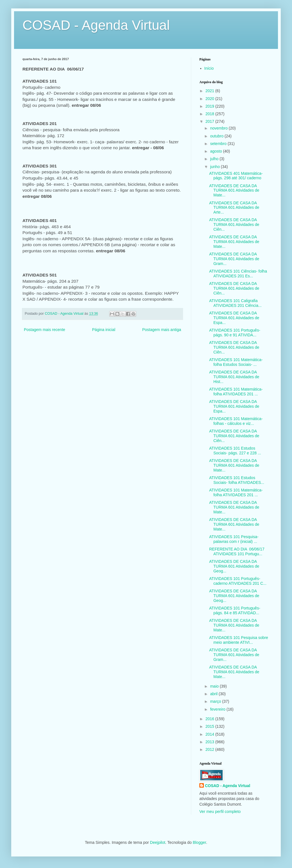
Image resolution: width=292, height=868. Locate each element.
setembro (219, 144)
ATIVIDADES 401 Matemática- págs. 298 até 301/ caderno (236, 176)
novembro (219, 128)
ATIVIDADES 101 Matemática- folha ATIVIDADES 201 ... (236, 392)
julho (215, 159)
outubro (217, 136)
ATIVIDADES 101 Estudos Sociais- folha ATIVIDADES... (237, 480)
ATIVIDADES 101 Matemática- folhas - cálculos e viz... (236, 421)
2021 (210, 91)
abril (214, 694)
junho (215, 167)
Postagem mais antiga (162, 330)
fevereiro (218, 709)
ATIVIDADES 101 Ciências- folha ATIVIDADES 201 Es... (238, 274)
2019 (210, 106)
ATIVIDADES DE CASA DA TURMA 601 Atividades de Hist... (234, 377)
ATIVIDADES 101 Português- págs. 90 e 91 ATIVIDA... (235, 333)
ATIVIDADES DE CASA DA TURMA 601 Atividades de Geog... (234, 566)
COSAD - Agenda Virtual (96, 25)
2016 (210, 719)
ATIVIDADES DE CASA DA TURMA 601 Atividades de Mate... (234, 191)
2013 (210, 742)
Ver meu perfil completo (220, 812)
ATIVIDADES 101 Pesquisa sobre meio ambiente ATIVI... (239, 640)
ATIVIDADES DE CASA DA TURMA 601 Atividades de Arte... (234, 208)
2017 (210, 121)
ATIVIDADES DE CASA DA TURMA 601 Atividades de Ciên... (234, 225)
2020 (210, 99)
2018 (210, 114)
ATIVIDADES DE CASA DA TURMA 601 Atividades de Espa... (234, 318)
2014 (210, 734)
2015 (210, 726)
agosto (216, 151)
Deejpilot (158, 842)
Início (209, 68)
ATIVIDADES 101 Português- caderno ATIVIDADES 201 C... (238, 581)
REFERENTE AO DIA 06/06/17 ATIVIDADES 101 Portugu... (237, 551)
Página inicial (104, 330)
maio (215, 686)
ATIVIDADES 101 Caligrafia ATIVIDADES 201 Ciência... (235, 303)
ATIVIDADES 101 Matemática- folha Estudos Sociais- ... (236, 362)
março (216, 701)
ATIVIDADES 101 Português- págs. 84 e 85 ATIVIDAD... (235, 610)
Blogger (199, 842)
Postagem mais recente (45, 330)
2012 (210, 749)
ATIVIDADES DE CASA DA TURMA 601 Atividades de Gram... (234, 259)
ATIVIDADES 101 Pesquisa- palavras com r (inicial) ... (234, 539)
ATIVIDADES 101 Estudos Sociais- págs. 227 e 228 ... (235, 451)
